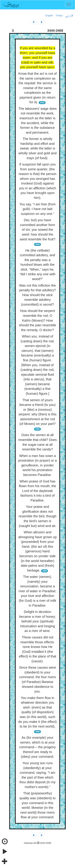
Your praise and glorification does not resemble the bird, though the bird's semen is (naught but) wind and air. (37, 516)
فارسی (69, 16)
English (49, 16)
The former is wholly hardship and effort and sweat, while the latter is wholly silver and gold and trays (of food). (37, 148)
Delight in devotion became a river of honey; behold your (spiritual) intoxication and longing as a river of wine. (37, 621)
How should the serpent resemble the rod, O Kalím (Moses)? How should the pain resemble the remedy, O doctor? (37, 320)
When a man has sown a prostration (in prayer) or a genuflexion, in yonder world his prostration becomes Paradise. (37, 465)
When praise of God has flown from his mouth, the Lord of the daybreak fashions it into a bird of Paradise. (37, 491)
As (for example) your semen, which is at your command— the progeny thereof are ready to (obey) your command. (37, 747)
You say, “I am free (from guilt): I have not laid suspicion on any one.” (38, 209)
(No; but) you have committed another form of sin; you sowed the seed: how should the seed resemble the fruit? (37, 230)
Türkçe (59, 16)
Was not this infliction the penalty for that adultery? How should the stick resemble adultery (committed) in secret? (37, 295)
